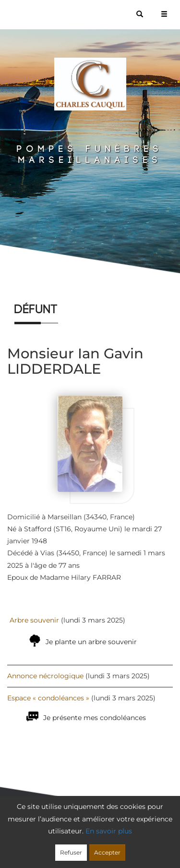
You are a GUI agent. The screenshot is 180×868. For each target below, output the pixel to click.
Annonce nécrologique (45, 676)
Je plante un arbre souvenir (91, 642)
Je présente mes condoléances (95, 718)
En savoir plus (109, 831)
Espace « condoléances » (48, 698)
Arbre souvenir (34, 620)
